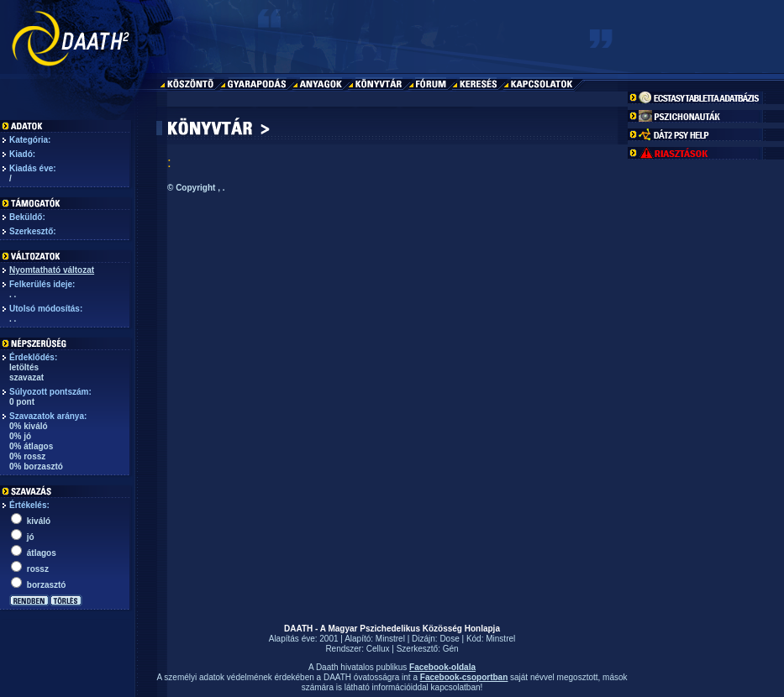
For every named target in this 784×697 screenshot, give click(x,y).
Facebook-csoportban (464, 677)
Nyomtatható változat (52, 270)
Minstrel (390, 639)
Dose (449, 639)
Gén (451, 649)
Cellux (378, 649)
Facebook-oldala (442, 667)
